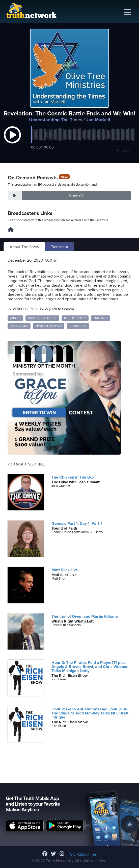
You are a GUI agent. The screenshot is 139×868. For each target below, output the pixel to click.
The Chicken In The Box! (73, 477)
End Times (101, 318)
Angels (15, 318)
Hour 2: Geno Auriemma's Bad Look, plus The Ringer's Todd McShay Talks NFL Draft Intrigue (90, 713)
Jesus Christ (19, 326)
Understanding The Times (56, 120)
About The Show (24, 247)
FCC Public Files (82, 854)
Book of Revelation (42, 318)
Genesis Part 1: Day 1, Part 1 (77, 524)
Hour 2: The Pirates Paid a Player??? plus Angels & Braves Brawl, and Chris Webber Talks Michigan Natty (90, 667)
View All (76, 195)
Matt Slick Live (65, 570)
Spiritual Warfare (49, 326)
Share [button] (123, 151)
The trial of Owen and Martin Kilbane (85, 616)
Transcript (60, 247)
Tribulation (78, 326)
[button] (12, 140)
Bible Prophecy (75, 318)
